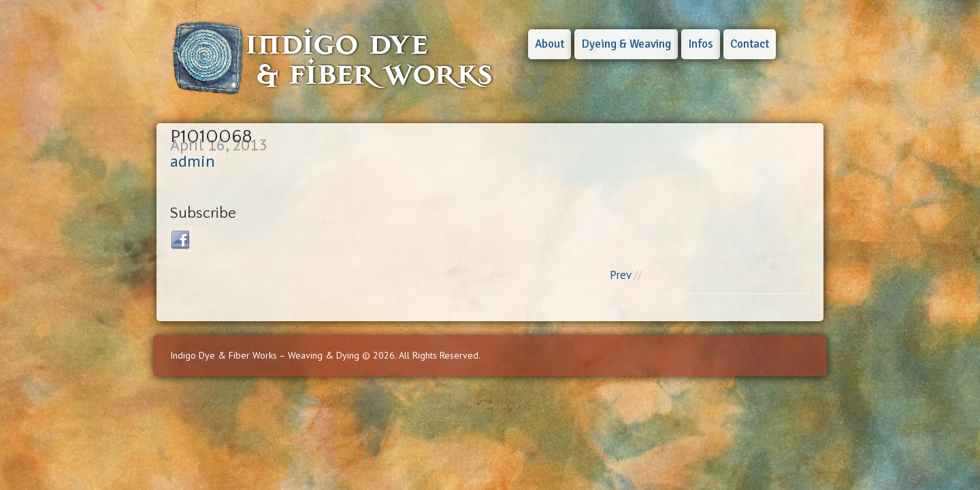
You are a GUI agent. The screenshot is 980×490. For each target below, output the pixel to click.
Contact (750, 44)
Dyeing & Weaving (626, 44)
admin (193, 161)
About (550, 44)
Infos (701, 44)
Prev (620, 275)
